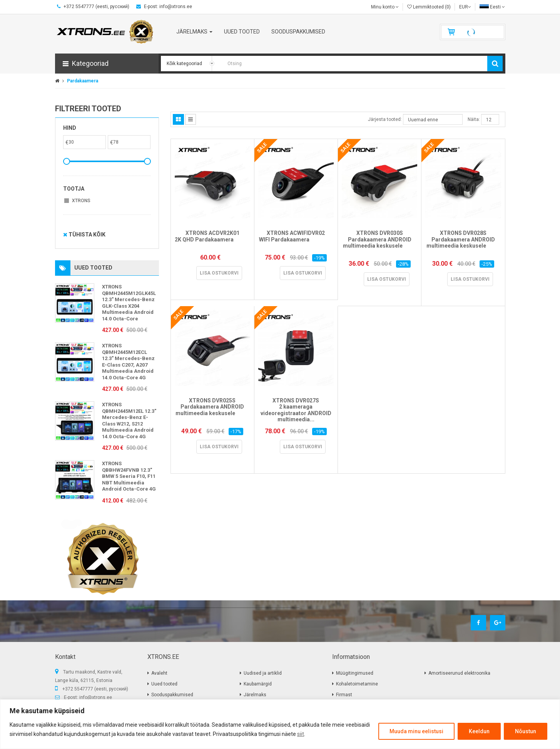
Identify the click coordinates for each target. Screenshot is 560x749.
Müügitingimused (355, 673)
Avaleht (159, 673)
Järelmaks (255, 695)
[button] (107, 64)
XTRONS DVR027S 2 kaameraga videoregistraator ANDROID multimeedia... (296, 410)
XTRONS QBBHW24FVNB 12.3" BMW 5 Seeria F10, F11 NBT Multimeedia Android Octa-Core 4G (129, 476)
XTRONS (81, 201)
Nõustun (526, 731)
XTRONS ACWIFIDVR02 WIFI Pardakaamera (296, 239)
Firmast (344, 695)
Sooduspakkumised (172, 695)
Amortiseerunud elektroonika (459, 673)
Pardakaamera (83, 81)
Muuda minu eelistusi (416, 731)
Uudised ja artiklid (263, 673)
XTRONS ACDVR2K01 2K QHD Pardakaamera (212, 239)
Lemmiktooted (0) (429, 7)
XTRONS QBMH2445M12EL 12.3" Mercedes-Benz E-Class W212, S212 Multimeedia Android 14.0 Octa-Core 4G (129, 421)
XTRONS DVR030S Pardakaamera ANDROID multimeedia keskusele (380, 243)
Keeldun (479, 731)
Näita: (474, 119)
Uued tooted (164, 684)
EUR (465, 7)
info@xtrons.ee (96, 697)
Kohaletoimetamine (357, 684)
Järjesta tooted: (385, 119)
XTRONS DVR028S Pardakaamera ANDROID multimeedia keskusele (463, 243)
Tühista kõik (84, 235)
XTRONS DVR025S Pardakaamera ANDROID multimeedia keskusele (212, 410)
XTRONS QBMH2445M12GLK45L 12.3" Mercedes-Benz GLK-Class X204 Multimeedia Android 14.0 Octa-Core (129, 303)
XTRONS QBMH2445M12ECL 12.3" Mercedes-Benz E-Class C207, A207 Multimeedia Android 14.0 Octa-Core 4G (128, 362)
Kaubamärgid (258, 684)
